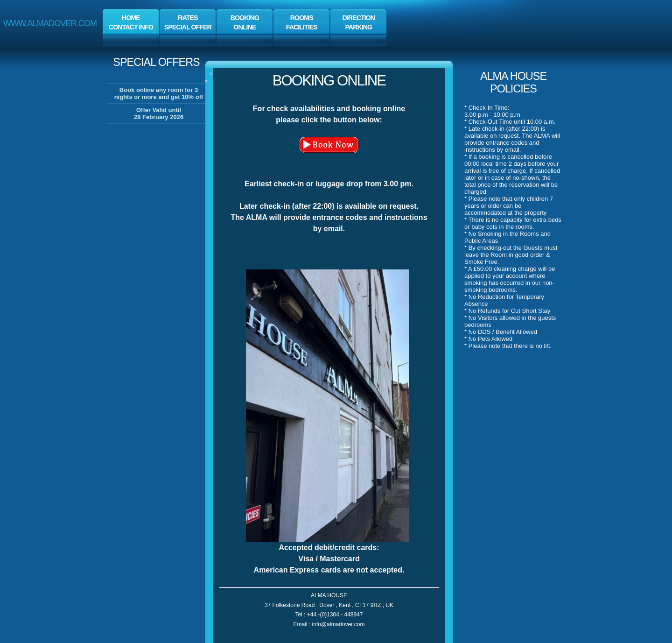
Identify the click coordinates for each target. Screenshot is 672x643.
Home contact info (131, 22)
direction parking (358, 22)
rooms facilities (302, 22)
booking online (329, 81)
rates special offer (188, 22)
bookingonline (245, 22)
